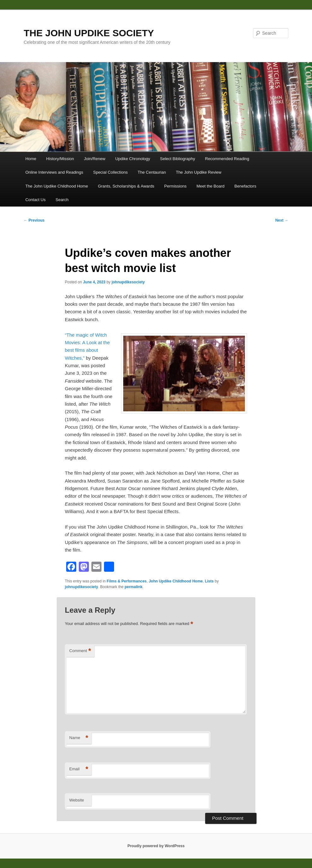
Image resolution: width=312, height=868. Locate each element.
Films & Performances (127, 581)
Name (79, 738)
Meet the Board (210, 186)
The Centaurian (152, 172)
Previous (34, 220)
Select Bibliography (178, 159)
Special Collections (110, 172)
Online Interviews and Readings (54, 172)
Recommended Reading (227, 159)
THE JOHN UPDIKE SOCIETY (89, 33)
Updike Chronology (133, 159)
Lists (209, 581)
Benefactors (245, 186)
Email (79, 769)
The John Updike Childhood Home (57, 186)
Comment (80, 651)
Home (31, 159)
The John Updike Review (199, 172)
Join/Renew (95, 159)
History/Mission (60, 159)
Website (77, 800)
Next (282, 220)
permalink (133, 587)
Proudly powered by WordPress (156, 846)
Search (62, 200)
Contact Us (35, 200)
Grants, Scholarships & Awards (126, 186)
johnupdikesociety (128, 282)
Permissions (175, 186)
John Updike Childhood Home (176, 581)
